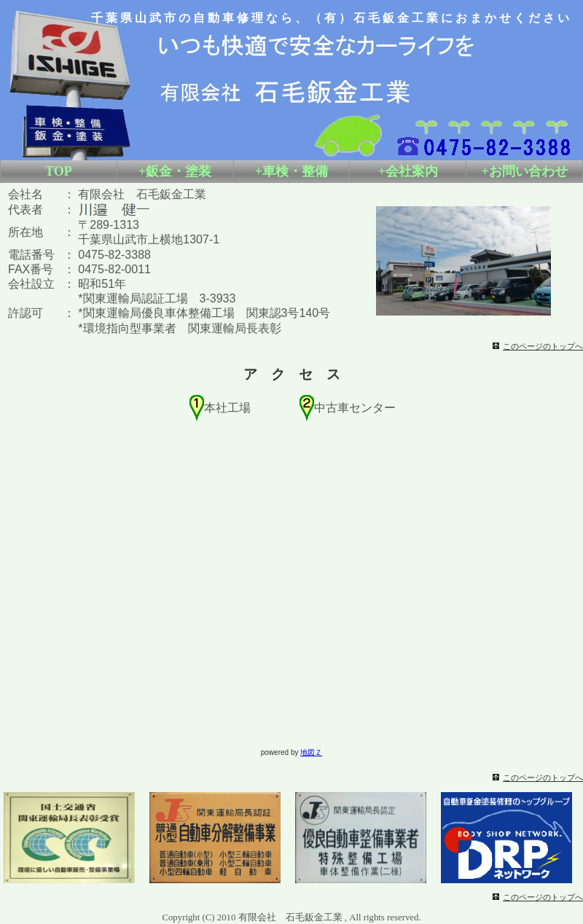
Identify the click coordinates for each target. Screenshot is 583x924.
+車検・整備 (291, 171)
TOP (59, 171)
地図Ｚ (311, 752)
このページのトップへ (543, 346)
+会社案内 (408, 171)
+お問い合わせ (524, 171)
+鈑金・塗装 (175, 171)
